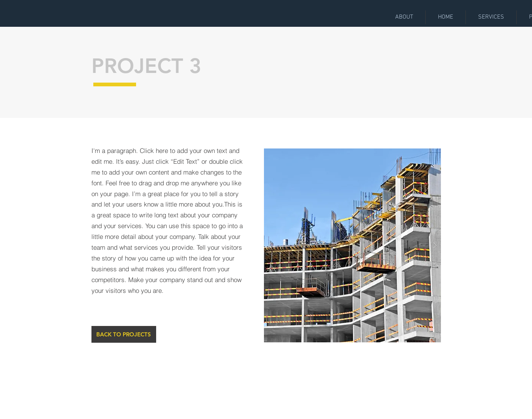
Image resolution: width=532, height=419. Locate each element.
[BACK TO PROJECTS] (124, 334)
